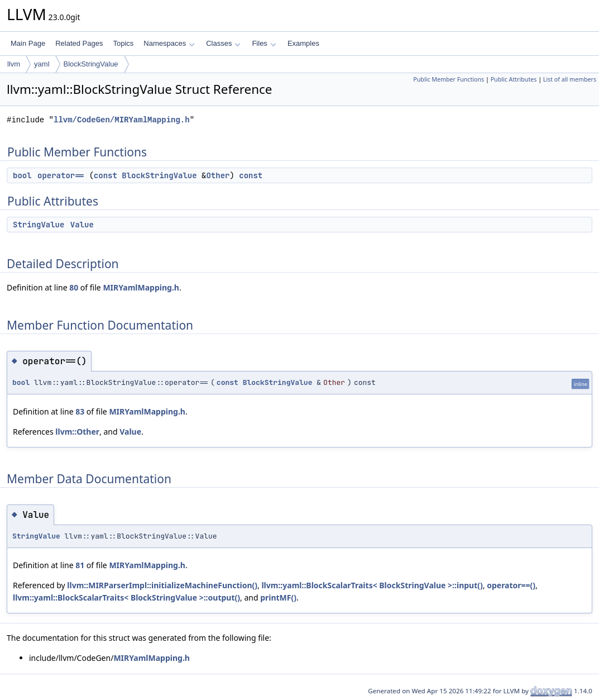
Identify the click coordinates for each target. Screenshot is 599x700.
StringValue (39, 225)
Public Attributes (514, 79)
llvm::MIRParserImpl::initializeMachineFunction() (162, 585)
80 (74, 287)
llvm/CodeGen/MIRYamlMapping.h (122, 120)
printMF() (278, 597)
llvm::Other (77, 432)
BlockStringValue (91, 64)
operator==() (511, 585)
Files (264, 43)
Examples (303, 43)
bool (22, 175)
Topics (123, 43)
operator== (61, 175)
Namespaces (169, 43)
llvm (14, 64)
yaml (42, 64)
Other (218, 175)
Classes (223, 43)
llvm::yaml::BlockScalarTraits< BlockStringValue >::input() (372, 585)
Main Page (28, 43)
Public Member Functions (449, 79)
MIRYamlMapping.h (141, 287)
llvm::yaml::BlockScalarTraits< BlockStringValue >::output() (126, 597)
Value (82, 225)
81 (80, 565)
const (106, 175)
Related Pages (79, 43)
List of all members (570, 79)
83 (80, 411)
